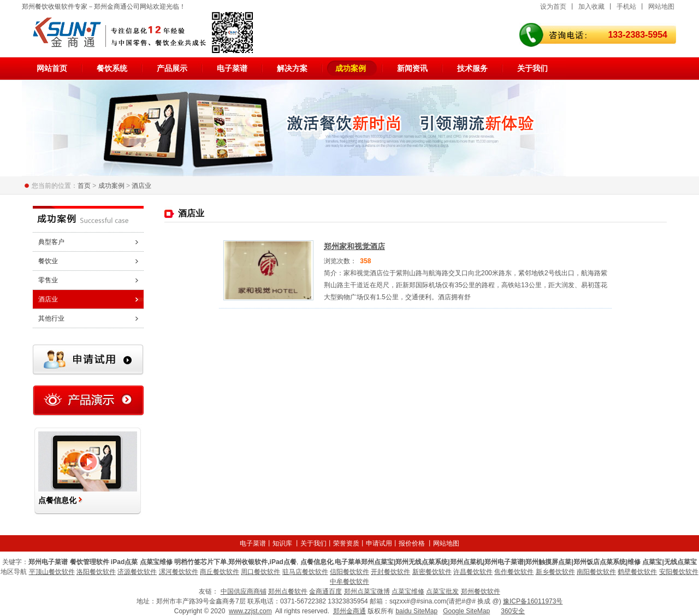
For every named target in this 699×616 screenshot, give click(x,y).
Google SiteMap (466, 611)
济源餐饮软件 (137, 572)
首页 (84, 186)
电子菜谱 (232, 68)
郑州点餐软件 (288, 591)
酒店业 (141, 186)
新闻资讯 (412, 68)
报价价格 (412, 543)
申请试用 (379, 543)
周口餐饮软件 (260, 572)
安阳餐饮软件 (679, 572)
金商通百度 (325, 591)
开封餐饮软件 (390, 572)
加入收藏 (591, 7)
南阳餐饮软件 (596, 572)
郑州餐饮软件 (481, 591)
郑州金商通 (349, 611)
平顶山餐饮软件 (52, 572)
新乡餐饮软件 (555, 572)
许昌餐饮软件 (473, 572)
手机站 (626, 7)
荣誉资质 (346, 543)
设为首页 (553, 7)
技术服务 (472, 68)
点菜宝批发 (442, 591)
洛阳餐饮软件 (96, 572)
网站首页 (52, 68)
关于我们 (532, 68)
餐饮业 (48, 261)
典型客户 (51, 242)
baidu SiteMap (416, 611)
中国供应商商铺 (244, 591)
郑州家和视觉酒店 (354, 246)
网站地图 (661, 7)
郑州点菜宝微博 (367, 591)
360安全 (513, 611)
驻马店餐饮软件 (305, 572)
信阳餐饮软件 (349, 572)
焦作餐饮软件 (514, 572)
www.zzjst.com (250, 611)
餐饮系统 (112, 68)
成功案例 (351, 68)
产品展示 (172, 68)
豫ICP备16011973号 (533, 601)
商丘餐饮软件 (220, 572)
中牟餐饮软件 (349, 582)
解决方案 (292, 68)
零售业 (48, 280)
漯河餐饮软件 (179, 572)
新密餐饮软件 (432, 572)
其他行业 (51, 318)
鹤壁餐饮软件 (637, 572)
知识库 (282, 543)
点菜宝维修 (408, 591)
